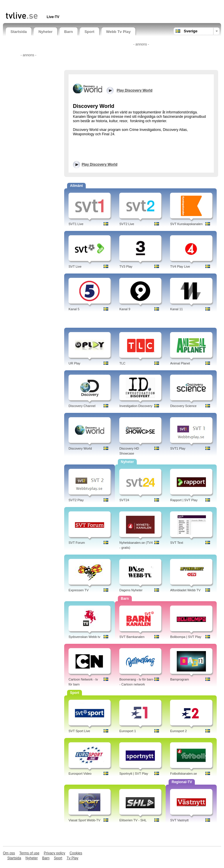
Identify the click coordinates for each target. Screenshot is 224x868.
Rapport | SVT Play (184, 500)
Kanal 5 (74, 309)
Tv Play (72, 858)
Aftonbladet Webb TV (185, 590)
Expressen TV (79, 590)
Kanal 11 (176, 309)
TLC (122, 363)
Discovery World (80, 448)
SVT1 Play (178, 448)
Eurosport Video (80, 774)
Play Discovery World (100, 164)
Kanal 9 (125, 309)
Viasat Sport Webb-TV (84, 820)
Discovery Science (183, 406)
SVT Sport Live (79, 731)
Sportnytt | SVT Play (134, 774)
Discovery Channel (82, 406)
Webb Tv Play (118, 32)
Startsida (19, 32)
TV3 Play (126, 266)
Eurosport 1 (128, 731)
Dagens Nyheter (131, 590)
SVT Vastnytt (179, 820)
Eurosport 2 (178, 731)
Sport (90, 32)
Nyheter (45, 32)
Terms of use (29, 853)
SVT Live (75, 266)
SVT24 (124, 500)
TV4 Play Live (180, 266)
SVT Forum (77, 543)
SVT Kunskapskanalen (186, 224)
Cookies (76, 853)
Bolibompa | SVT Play (186, 637)
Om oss (9, 853)
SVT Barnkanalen (132, 637)
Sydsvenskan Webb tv (84, 637)
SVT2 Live (127, 224)
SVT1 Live (76, 224)
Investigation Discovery (136, 406)
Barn (69, 32)
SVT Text (176, 543)
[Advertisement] (74, 5)
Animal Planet (180, 363)
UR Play (74, 363)
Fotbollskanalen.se (183, 774)
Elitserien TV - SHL (133, 820)
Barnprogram (179, 679)
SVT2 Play (76, 500)
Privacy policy (54, 853)
